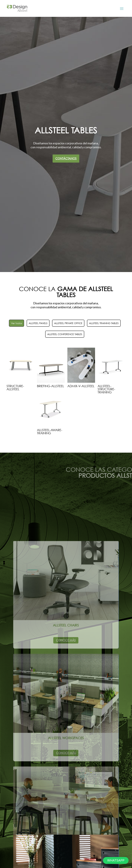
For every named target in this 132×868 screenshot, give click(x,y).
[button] (116, 860)
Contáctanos (66, 158)
